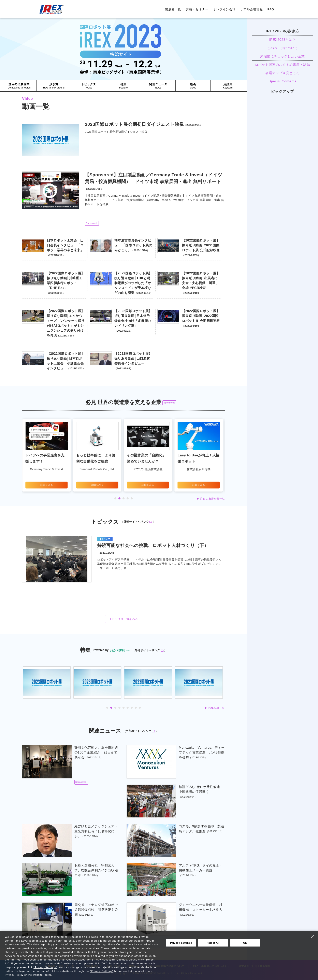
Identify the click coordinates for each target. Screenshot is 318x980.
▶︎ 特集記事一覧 (215, 708)
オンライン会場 (224, 9)
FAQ (271, 9)
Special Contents (283, 81)
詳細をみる (48, 485)
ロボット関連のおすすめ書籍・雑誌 (282, 65)
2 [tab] (119, 498)
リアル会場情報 (251, 9)
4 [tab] (128, 498)
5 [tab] (132, 498)
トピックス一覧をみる (124, 619)
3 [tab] (124, 498)
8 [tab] (136, 708)
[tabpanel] (47, 455)
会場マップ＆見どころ (283, 73)
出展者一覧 (173, 9)
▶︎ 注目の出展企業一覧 (211, 499)
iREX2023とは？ (283, 40)
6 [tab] (128, 708)
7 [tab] (132, 708)
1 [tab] (115, 498)
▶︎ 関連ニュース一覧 (212, 941)
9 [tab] (140, 708)
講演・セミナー (197, 9)
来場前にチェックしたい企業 (283, 56)
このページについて (283, 48)
